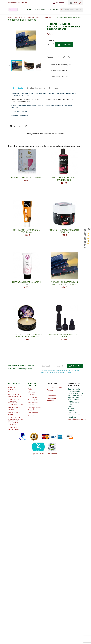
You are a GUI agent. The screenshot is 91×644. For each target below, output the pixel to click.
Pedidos (50, 390)
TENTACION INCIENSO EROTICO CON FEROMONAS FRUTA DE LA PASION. (64, 283)
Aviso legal (32, 392)
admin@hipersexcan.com (77, 419)
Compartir (58, 57)
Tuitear (64, 57)
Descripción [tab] (18, 88)
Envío (30, 389)
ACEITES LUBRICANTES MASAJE (13, 390)
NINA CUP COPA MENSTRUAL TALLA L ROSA (27, 178)
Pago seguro (32, 400)
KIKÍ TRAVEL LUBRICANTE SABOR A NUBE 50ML (27, 283)
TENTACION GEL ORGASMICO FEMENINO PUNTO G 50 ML (64, 231)
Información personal (55, 387)
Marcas (28, 10)
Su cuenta (52, 383)
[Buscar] (72, 10)
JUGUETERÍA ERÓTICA (16, 405)
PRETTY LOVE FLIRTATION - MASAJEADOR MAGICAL (64, 335)
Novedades (53, 10)
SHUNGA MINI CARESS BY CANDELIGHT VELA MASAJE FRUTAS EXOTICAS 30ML (27, 335)
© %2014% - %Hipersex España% (46, 454)
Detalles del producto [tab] (36, 88)
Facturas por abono (54, 393)
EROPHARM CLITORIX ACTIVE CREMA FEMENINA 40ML (27, 231)
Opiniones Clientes (85, 238)
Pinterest (69, 57)
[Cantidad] (50, 45)
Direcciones (52, 396)
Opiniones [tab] (53, 88)
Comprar (64, 45)
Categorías (40, 10)
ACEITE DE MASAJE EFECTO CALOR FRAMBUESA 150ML (64, 179)
